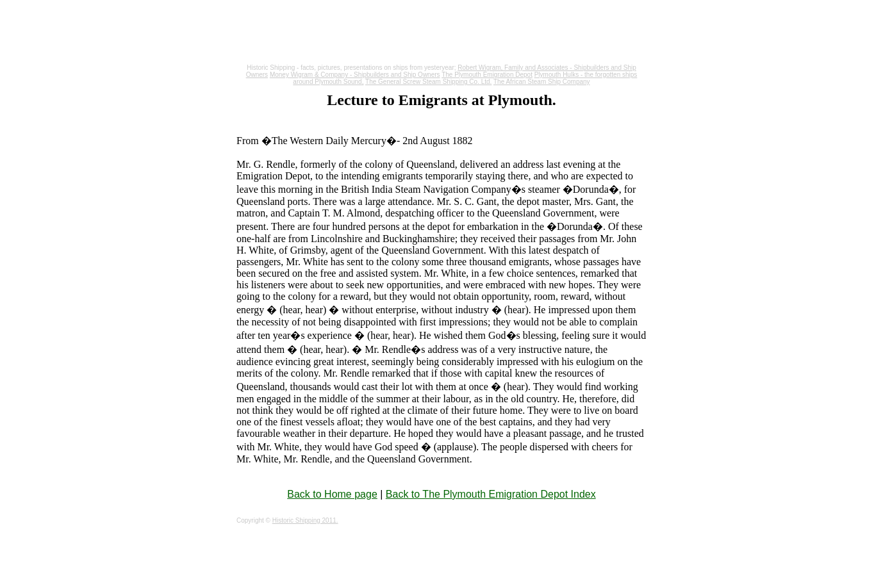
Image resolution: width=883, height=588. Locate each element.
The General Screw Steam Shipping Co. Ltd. (428, 82)
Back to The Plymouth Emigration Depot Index (491, 494)
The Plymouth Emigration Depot (487, 75)
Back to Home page (332, 494)
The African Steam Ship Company (542, 82)
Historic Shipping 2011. (305, 520)
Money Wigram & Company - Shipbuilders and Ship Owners (355, 75)
